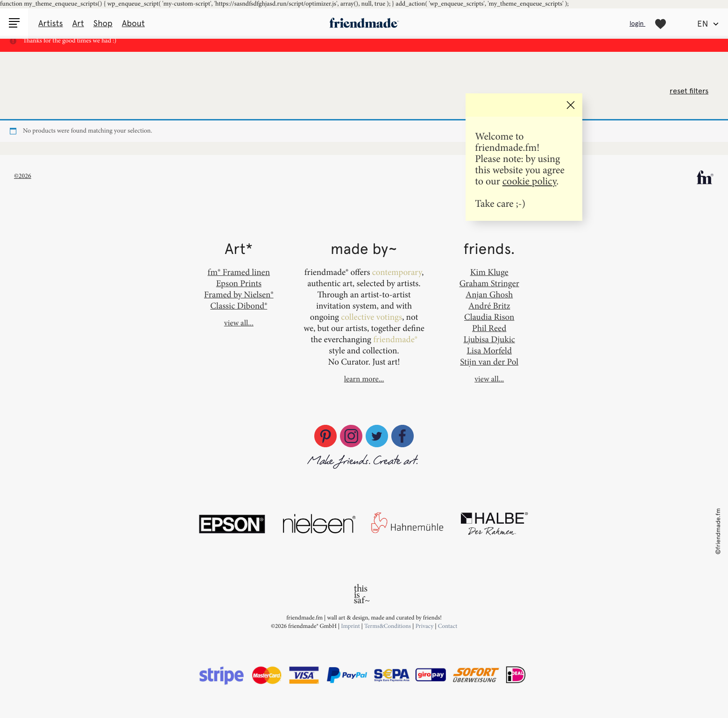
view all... (239, 323)
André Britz (489, 306)
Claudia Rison (489, 317)
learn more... (364, 379)
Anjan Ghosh (489, 294)
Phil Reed (489, 328)
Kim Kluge (489, 272)
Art (78, 23)
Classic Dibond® (239, 306)
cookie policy (529, 181)
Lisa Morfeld (489, 350)
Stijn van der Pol (489, 362)
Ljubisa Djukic (489, 339)
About (133, 23)
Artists (51, 23)
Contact (448, 626)
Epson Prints (239, 283)
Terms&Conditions (388, 626)
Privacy (424, 626)
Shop (103, 23)
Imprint (350, 626)
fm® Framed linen (239, 272)
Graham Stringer (489, 283)
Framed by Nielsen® (239, 294)
